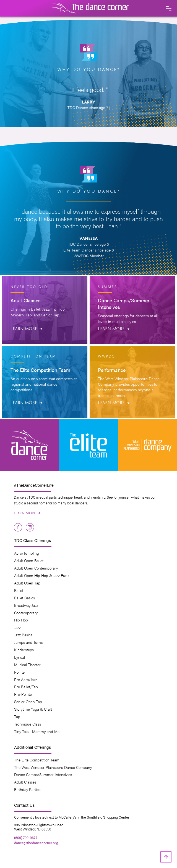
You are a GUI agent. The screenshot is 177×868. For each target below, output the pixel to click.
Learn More (26, 328)
